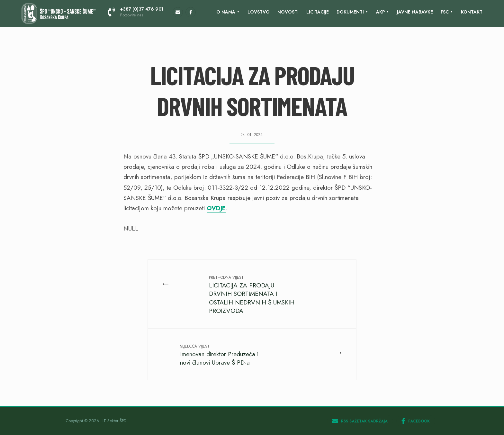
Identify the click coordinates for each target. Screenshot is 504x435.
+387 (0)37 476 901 (136, 12)
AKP (380, 12)
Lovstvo (259, 12)
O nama (226, 12)
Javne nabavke (415, 12)
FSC (445, 12)
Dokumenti (350, 12)
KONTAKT (472, 12)
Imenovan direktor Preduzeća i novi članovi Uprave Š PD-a (219, 355)
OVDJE (216, 208)
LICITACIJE (318, 12)
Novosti (288, 12)
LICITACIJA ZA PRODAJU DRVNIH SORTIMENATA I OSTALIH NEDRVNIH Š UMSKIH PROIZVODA (252, 295)
